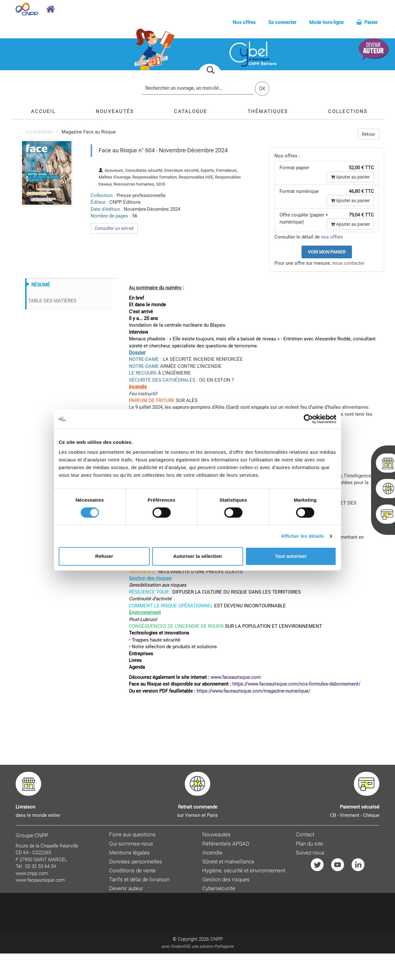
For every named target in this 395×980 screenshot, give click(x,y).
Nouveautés (216, 835)
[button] (190, 111)
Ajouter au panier (350, 177)
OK (262, 89)
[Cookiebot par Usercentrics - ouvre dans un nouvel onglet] (308, 419)
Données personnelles (136, 862)
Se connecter (282, 22)
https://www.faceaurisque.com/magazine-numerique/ (253, 691)
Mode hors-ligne (326, 22)
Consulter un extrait (114, 228)
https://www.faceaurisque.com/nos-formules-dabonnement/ (296, 684)
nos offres (332, 237)
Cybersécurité (219, 889)
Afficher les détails (302, 536)
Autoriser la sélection (198, 556)
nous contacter (348, 263)
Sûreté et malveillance (228, 862)
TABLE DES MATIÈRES (52, 301)
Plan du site (309, 844)
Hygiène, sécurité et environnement (244, 871)
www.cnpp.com (32, 873)
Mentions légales (129, 853)
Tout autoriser (291, 556)
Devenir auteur (126, 889)
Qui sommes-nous (131, 844)
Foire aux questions (132, 835)
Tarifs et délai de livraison (139, 880)
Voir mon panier (327, 252)
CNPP (216, 939)
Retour (369, 134)
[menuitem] (47, 172)
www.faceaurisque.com (236, 677)
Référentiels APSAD (226, 844)
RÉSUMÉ (41, 285)
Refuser (104, 556)
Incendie (212, 853)
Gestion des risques (226, 880)
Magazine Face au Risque (89, 132)
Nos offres (244, 22)
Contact (305, 835)
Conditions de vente (132, 871)
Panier (367, 22)
